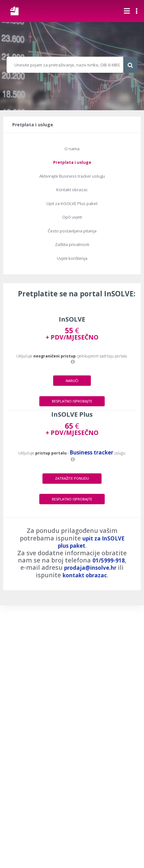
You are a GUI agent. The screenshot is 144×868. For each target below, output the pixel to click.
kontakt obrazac (85, 575)
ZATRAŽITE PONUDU (72, 478)
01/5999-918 (109, 560)
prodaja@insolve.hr (90, 568)
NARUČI (72, 381)
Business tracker (91, 452)
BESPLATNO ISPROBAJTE (72, 401)
